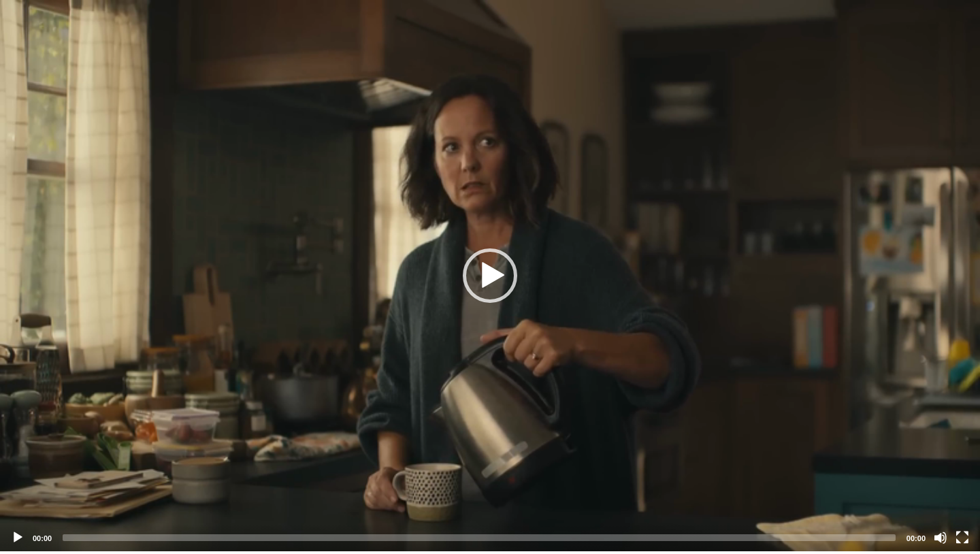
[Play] (18, 538)
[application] (490, 276)
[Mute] (941, 538)
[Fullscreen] (962, 538)
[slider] (479, 538)
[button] (490, 276)
